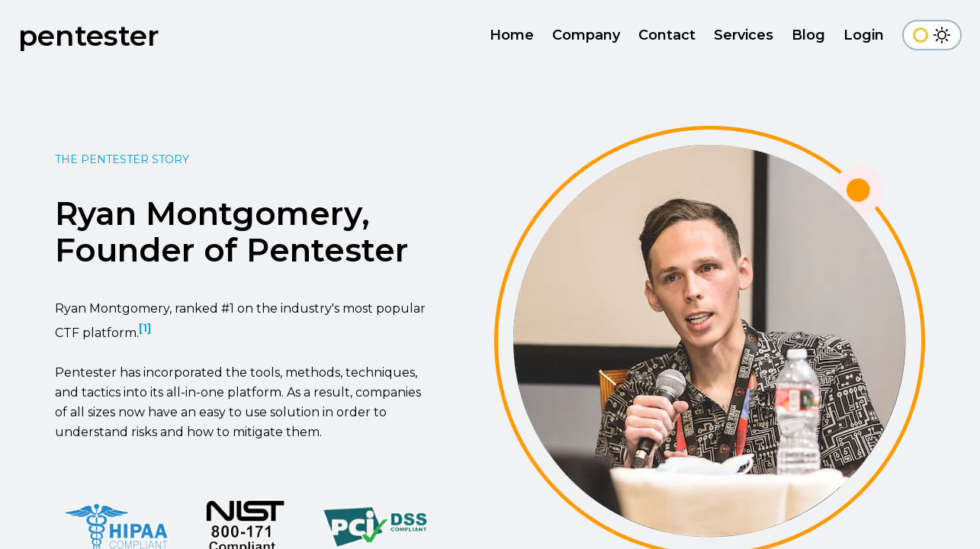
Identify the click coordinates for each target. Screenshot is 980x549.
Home (512, 35)
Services (744, 35)
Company (586, 35)
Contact (667, 35)
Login (864, 35)
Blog (808, 35)
